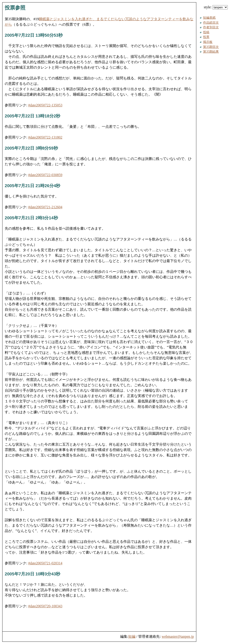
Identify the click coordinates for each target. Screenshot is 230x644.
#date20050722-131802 (45, 137)
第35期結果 (211, 52)
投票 (206, 37)
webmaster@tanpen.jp (178, 636)
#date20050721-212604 (45, 207)
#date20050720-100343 (45, 606)
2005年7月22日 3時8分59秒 (31, 148)
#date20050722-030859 (45, 175)
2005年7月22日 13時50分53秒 (34, 35)
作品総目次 (211, 22)
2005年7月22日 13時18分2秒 (32, 116)
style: (216, 7)
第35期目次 (211, 47)
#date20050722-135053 (45, 105)
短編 (132, 636)
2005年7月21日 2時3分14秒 (31, 218)
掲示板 (208, 42)
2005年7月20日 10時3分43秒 (32, 574)
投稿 (206, 32)
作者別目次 (211, 27)
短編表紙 (209, 18)
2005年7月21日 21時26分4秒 (32, 186)
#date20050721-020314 (45, 563)
